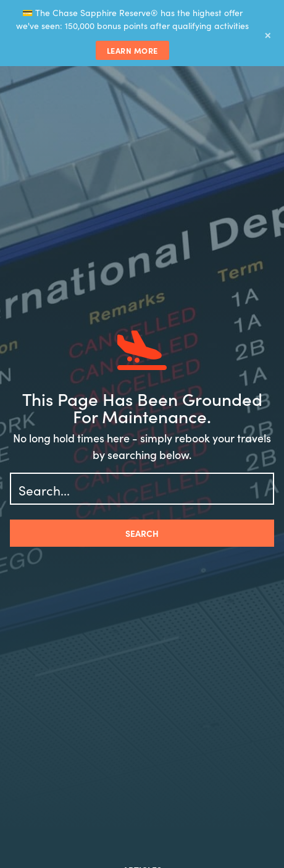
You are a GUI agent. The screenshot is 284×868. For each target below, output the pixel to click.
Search (142, 533)
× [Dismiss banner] (268, 33)
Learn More (132, 50)
